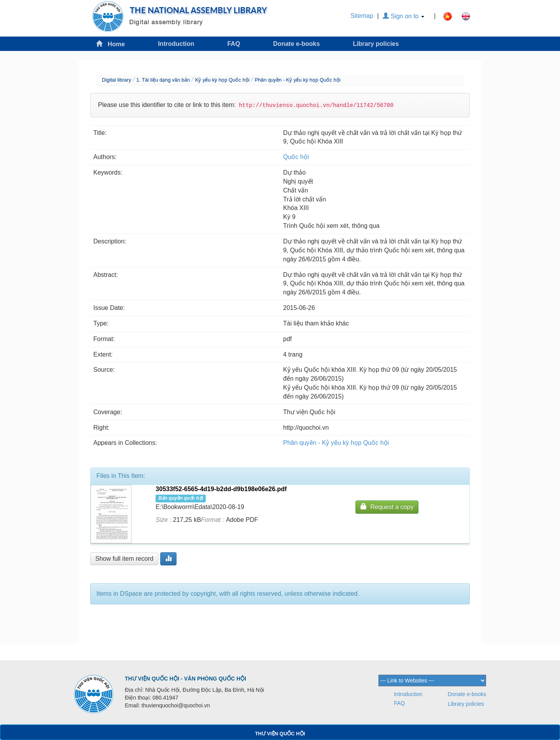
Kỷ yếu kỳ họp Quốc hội (222, 80)
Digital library (116, 80)
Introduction (176, 44)
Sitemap (362, 16)
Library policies (376, 44)
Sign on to (403, 16)
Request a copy (387, 506)
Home (110, 44)
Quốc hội (296, 157)
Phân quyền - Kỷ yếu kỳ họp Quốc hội (298, 80)
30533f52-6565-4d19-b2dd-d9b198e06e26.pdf (221, 489)
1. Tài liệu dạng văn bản (163, 80)
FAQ (234, 44)
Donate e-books (296, 44)
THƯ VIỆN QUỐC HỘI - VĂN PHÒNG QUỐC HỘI (185, 679)
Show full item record (124, 559)
